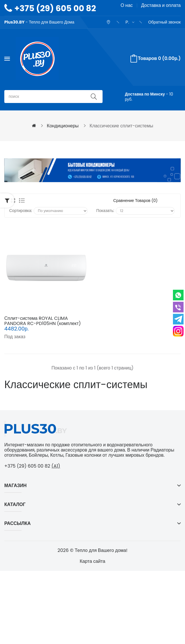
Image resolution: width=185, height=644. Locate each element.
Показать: (105, 211)
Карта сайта (93, 561)
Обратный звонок (164, 22)
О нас (127, 5)
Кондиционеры (63, 126)
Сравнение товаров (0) (135, 201)
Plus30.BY (14, 22)
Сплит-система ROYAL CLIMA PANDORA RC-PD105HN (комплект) (43, 321)
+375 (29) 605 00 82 (55, 8)
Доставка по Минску (145, 94)
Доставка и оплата (161, 5)
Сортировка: (21, 211)
